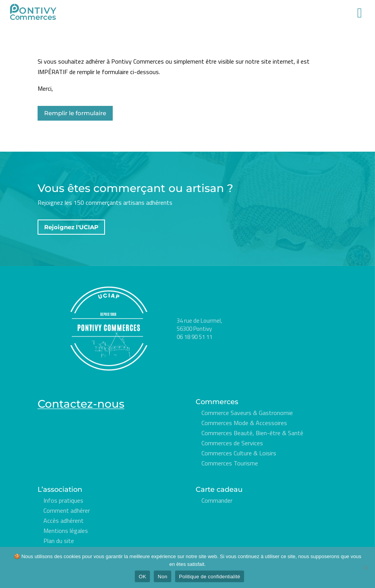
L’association (60, 489)
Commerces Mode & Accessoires (244, 423)
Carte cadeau (219, 489)
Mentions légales (66, 531)
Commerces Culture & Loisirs (239, 453)
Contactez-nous (81, 404)
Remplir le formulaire (75, 113)
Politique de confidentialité (210, 577)
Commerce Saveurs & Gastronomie (247, 413)
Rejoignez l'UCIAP (71, 227)
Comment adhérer (67, 510)
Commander (217, 500)
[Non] (365, 567)
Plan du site (59, 541)
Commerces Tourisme (230, 463)
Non (163, 577)
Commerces (217, 402)
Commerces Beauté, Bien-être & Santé (252, 433)
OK (142, 577)
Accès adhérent (64, 521)
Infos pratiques (63, 500)
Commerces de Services (232, 443)
